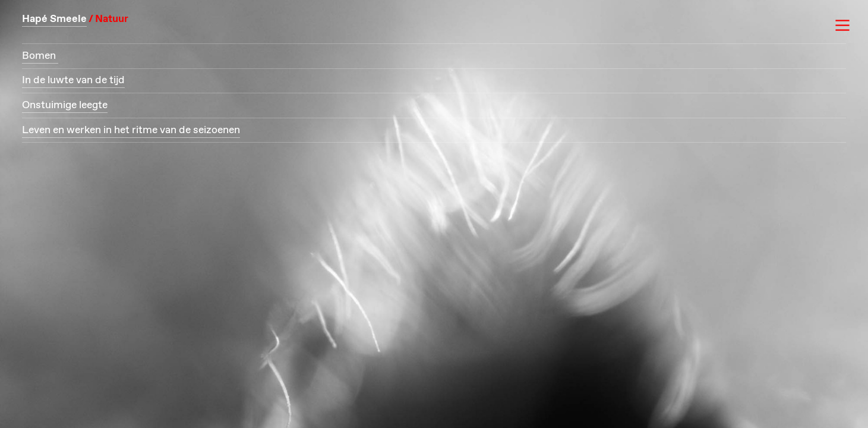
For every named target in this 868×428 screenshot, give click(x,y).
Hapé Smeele (54, 19)
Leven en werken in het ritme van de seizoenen (131, 130)
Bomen (40, 56)
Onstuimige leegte (65, 105)
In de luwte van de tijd (73, 80)
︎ (842, 26)
